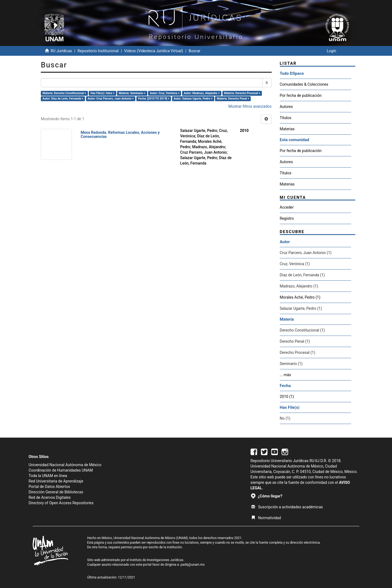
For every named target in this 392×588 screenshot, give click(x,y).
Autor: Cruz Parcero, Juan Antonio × (111, 99)
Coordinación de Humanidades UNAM (61, 470)
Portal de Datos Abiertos (49, 487)
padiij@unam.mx (193, 565)
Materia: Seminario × (132, 93)
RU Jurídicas (61, 51)
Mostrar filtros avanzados (250, 106)
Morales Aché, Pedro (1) (300, 297)
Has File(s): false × (103, 93)
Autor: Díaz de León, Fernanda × (63, 99)
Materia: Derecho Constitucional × (64, 93)
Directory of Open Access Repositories (61, 503)
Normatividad (266, 518)
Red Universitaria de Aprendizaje (56, 481)
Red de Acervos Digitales (50, 497)
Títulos (286, 118)
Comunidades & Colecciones (304, 84)
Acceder (287, 207)
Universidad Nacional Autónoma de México (65, 465)
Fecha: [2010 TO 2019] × (154, 99)
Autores (286, 107)
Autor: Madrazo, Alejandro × (202, 93)
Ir (267, 83)
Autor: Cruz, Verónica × (165, 93)
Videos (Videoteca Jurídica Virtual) (154, 51)
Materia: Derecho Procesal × (242, 93)
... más (286, 375)
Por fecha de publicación (301, 95)
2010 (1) (287, 397)
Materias (287, 129)
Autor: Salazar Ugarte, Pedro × (193, 99)
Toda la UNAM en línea (48, 476)
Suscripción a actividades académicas (287, 507)
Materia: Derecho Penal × (233, 99)
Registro (287, 218)
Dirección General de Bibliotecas (56, 492)
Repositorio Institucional (98, 51)
